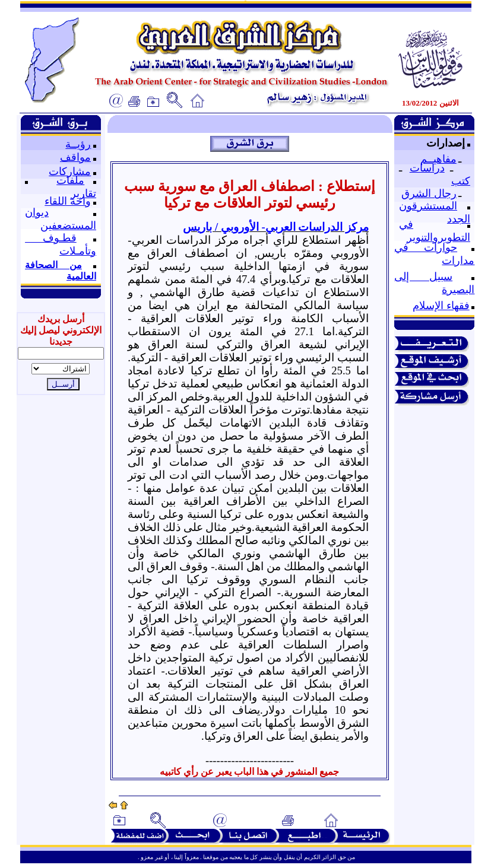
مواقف (75, 157)
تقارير (83, 193)
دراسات (427, 168)
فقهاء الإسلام (441, 306)
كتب (461, 181)
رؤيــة (78, 144)
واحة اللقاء (68, 201)
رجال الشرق (429, 193)
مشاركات (70, 171)
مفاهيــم (438, 159)
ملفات (70, 180)
